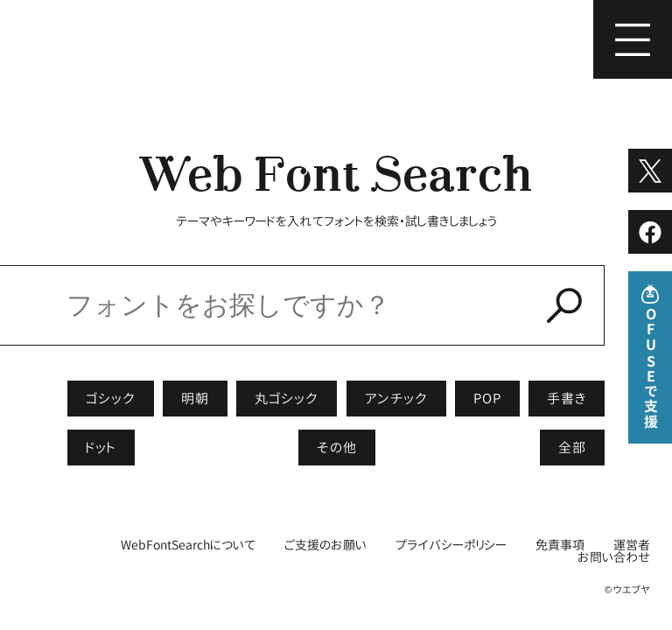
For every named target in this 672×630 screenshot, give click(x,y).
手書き (567, 399)
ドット (101, 448)
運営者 (632, 545)
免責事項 (560, 545)
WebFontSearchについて (188, 545)
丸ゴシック (287, 399)
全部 (572, 448)
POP (487, 399)
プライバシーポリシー (451, 545)
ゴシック (111, 399)
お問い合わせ (614, 557)
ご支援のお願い (325, 545)
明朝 (195, 399)
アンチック (396, 399)
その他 (337, 448)
